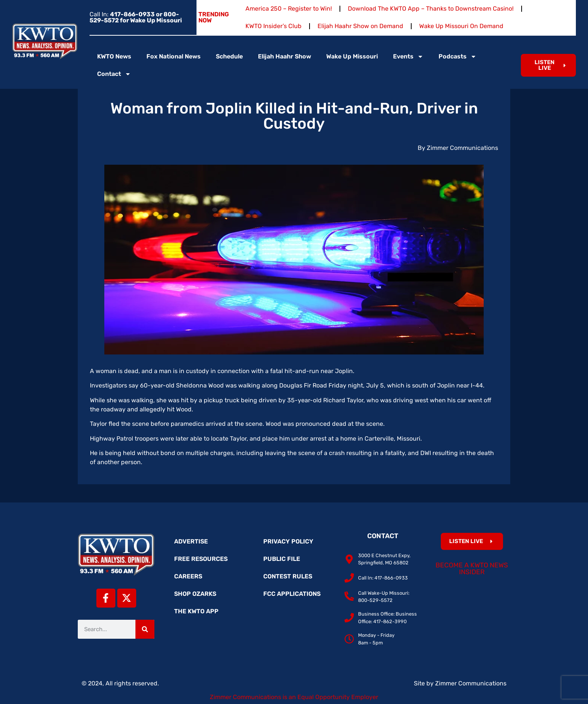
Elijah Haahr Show (285, 56)
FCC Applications (292, 594)
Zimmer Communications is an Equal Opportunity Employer (294, 697)
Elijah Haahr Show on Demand (360, 26)
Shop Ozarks (195, 594)
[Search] (145, 629)
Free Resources (201, 559)
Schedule (229, 56)
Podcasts (458, 57)
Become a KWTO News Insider (472, 569)
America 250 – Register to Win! (289, 9)
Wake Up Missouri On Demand (461, 26)
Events (408, 57)
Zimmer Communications (471, 683)
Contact (114, 74)
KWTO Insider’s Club (274, 26)
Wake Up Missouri (352, 56)
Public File (282, 559)
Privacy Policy (288, 541)
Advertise (191, 541)
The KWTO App (196, 611)
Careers (188, 576)
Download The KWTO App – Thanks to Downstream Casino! (431, 9)
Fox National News (174, 56)
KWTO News (114, 56)
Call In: (136, 17)
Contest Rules (288, 576)
